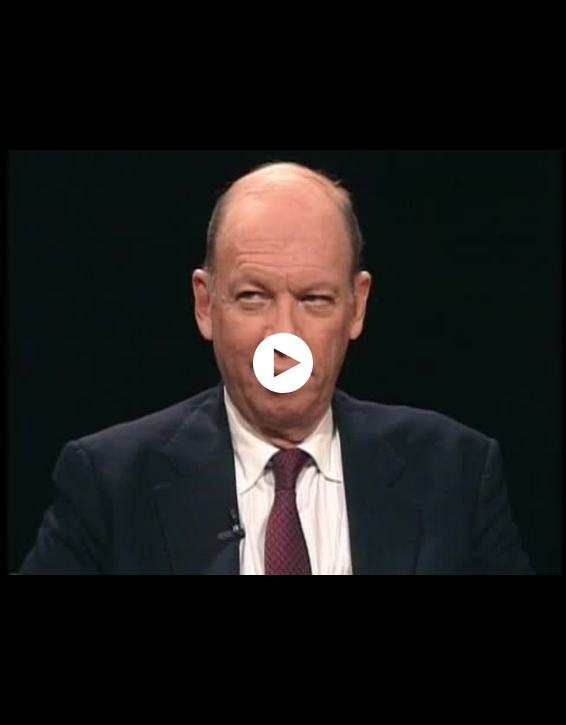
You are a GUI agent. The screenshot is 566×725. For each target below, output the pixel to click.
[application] (283, 362)
